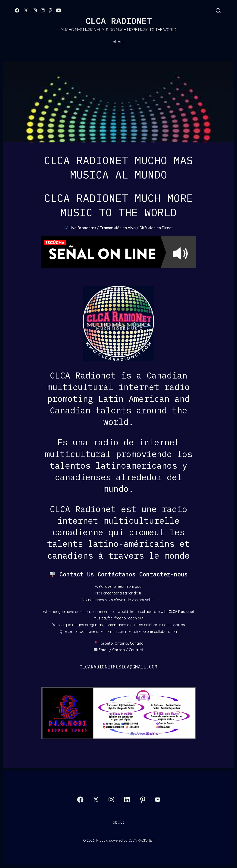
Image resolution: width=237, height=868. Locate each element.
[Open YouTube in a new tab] (59, 10)
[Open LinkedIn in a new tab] (43, 10)
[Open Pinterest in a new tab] (50, 10)
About (118, 42)
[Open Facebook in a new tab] (17, 10)
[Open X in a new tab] (26, 10)
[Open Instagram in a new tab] (35, 10)
